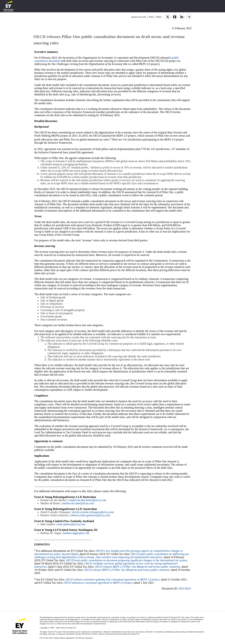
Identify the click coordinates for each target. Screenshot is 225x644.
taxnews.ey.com (139, 17)
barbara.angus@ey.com (76, 533)
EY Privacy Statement (84, 638)
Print (151, 17)
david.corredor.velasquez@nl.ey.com (93, 512)
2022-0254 (185, 588)
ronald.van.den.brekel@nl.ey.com (87, 500)
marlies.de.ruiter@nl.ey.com (78, 503)
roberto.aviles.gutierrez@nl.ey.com (90, 515)
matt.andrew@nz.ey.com (71, 524)
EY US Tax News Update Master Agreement (57, 638)
